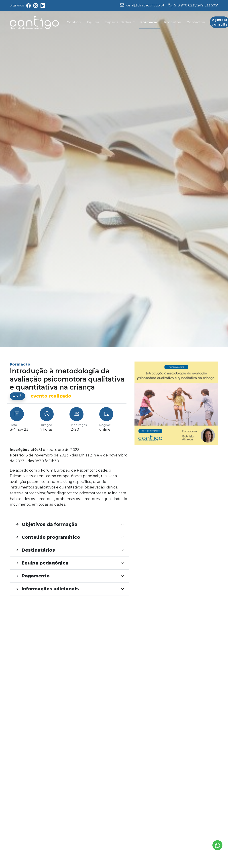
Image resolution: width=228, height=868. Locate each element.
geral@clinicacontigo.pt (145, 5)
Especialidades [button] (118, 24)
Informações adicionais (47, 589)
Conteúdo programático (47, 537)
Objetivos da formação (46, 524)
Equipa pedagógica (41, 563)
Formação (149, 24)
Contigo (74, 24)
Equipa (93, 24)
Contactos (196, 24)
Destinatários (35, 550)
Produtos (173, 24)
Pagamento (32, 576)
